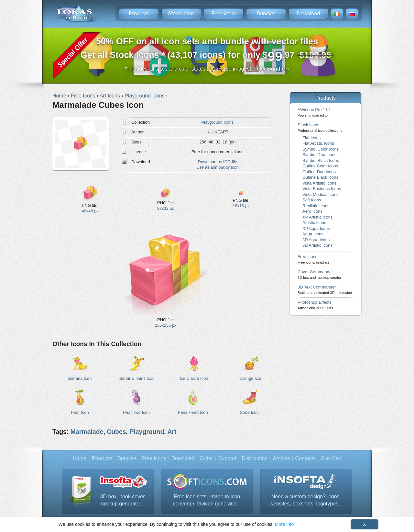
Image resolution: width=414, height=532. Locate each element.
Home (80, 458)
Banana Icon (80, 378)
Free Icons (224, 13)
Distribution (255, 458)
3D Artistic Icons (317, 245)
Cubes (116, 432)
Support (227, 458)
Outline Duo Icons (319, 172)
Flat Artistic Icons (318, 143)
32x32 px (166, 208)
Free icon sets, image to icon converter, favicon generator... (207, 500)
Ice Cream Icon (194, 378)
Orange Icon (251, 378)
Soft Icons (312, 200)
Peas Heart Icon (193, 412)
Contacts (305, 458)
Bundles (266, 13)
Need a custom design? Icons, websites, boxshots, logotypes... (306, 500)
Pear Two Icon (136, 412)
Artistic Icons (314, 223)
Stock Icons (181, 13)
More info (284, 524)
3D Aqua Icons (316, 240)
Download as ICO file (218, 162)
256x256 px (166, 325)
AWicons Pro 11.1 (314, 112)
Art (172, 432)
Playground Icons (217, 122)
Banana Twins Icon (137, 378)
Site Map (331, 458)
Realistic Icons (316, 206)
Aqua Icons (313, 234)
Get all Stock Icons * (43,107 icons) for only (207, 50)
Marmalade (87, 432)
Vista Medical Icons (320, 194)
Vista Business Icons (322, 189)
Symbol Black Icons (321, 160)
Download (308, 13)
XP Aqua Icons (316, 228)
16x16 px (241, 206)
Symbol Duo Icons (319, 155)
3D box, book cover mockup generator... (122, 500)
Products (139, 13)
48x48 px (90, 211)
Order (206, 458)
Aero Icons (312, 211)
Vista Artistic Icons (319, 183)
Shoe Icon (249, 412)
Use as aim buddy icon (218, 167)
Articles (281, 458)
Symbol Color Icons (321, 149)
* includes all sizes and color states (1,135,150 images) (207, 69)
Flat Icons (311, 138)
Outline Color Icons (320, 166)
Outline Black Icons (320, 177)
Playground (147, 432)
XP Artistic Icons (317, 217)
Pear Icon (80, 412)
